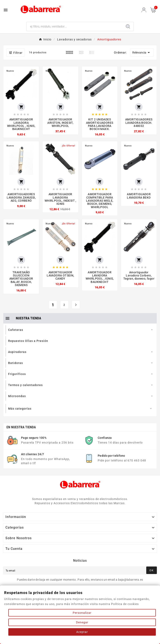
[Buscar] (75, 26)
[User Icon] (144, 10)
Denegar (82, 622)
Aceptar (82, 632)
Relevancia (142, 53)
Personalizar (82, 613)
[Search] (128, 26)
